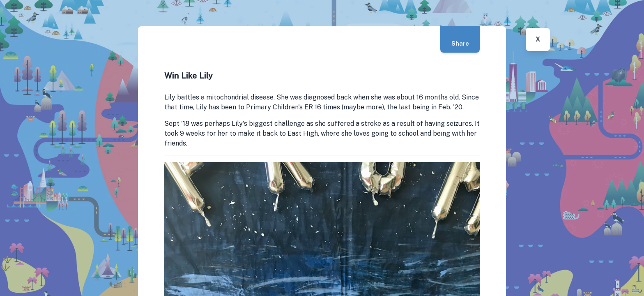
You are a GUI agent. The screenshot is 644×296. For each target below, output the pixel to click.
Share (460, 44)
